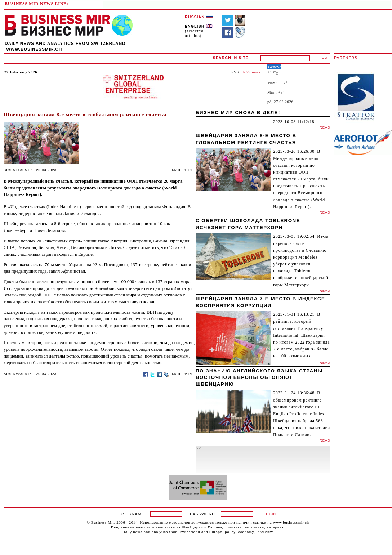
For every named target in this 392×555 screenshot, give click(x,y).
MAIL (177, 170)
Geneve (275, 67)
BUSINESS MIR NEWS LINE (36, 4)
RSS (235, 72)
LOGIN (270, 514)
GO (325, 58)
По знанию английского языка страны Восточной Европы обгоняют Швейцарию (259, 377)
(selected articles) (199, 31)
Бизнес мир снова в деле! (238, 113)
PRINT (189, 170)
